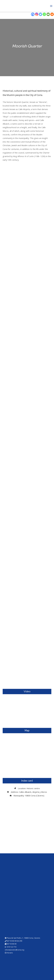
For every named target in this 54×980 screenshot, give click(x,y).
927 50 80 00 (11, 944)
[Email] (48, 14)
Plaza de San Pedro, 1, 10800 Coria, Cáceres (22, 938)
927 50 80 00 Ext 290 (13, 941)
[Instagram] (37, 14)
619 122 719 (11, 947)
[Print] (52, 14)
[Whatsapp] (44, 14)
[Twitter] (40, 14)
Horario (9, 953)
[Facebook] (33, 14)
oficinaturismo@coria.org (14, 950)
